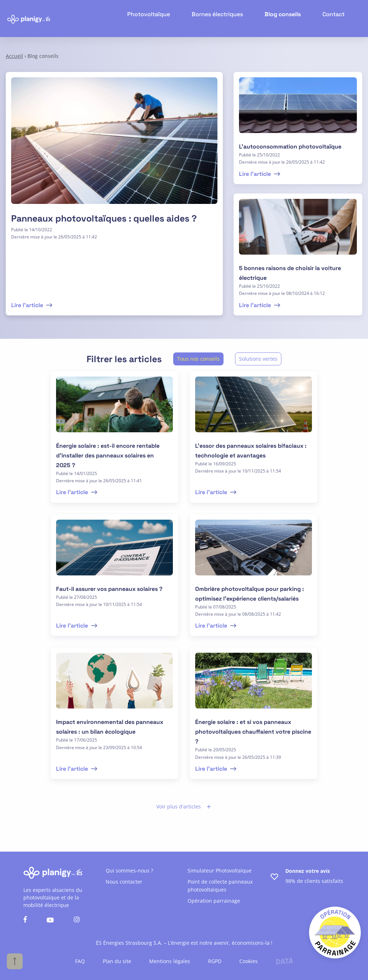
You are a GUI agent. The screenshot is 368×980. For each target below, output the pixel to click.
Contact (335, 18)
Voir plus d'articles (184, 806)
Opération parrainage (214, 901)
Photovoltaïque (163, 18)
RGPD (215, 961)
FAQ (80, 961)
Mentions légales (170, 961)
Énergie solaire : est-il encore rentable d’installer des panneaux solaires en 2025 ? (108, 455)
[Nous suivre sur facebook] (25, 920)
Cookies (249, 961)
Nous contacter (124, 882)
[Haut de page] (15, 961)
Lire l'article (33, 305)
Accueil (14, 56)
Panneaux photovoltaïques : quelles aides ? (104, 218)
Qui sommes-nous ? (129, 870)
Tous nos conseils (198, 359)
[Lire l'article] (114, 145)
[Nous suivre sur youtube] (50, 920)
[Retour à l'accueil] (29, 19)
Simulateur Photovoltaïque (220, 870)
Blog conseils (287, 18)
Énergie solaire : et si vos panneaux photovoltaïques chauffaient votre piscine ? (253, 732)
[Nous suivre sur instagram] (77, 920)
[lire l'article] (298, 110)
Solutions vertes (258, 359)
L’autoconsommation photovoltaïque (290, 147)
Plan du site (117, 961)
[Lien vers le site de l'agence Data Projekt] (284, 961)
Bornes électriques (226, 18)
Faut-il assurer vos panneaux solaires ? (109, 589)
